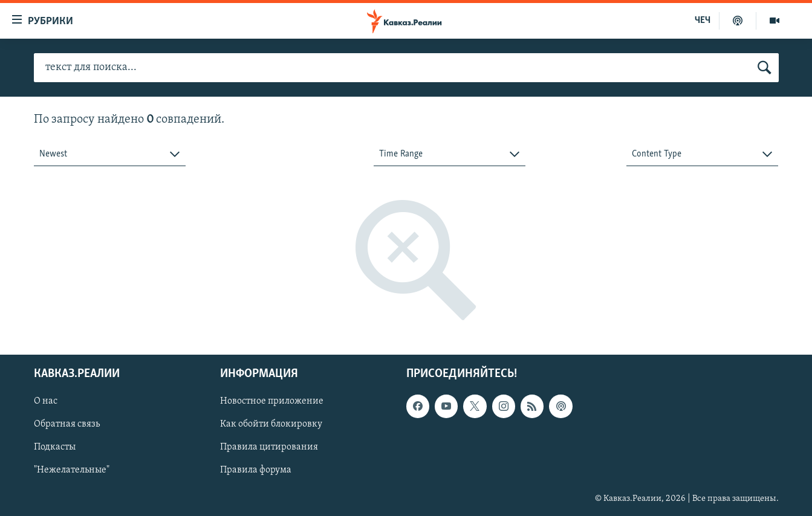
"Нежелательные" (72, 471)
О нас (46, 402)
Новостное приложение (272, 402)
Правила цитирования (269, 448)
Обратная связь (67, 425)
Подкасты (55, 448)
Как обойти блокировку (271, 425)
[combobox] (110, 154)
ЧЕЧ (703, 21)
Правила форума (256, 471)
